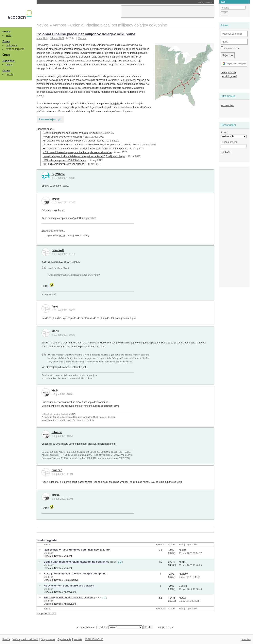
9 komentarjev (47, 119)
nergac (182, 550)
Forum (6, 41)
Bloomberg (42, 45)
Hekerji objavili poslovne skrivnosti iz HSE (65, 137)
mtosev (57, 432)
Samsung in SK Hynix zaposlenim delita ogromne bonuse (83, 2)
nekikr (182, 562)
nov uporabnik (228, 73)
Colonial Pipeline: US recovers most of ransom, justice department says (80, 406)
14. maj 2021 (57, 38)
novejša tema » (165, 627)
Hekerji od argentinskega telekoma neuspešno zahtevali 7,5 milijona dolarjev (84, 156)
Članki (6, 55)
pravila (9, 74)
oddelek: (121, 627)
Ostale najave (71, 580)
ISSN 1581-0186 (94, 639)
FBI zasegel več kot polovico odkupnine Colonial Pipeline (73, 141)
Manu (55, 331)
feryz (55, 306)
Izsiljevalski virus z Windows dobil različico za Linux (77, 550)
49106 (56, 199)
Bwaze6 (57, 470)
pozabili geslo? (229, 76)
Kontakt (78, 639)
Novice (6, 32)
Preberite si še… (46, 129)
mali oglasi (12, 45)
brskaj (9, 65)
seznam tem (227, 105)
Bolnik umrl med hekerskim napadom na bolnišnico (76, 562)
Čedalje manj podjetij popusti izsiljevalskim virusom (70, 133)
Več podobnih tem (46, 614)
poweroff (58, 250)
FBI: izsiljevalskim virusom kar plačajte (63, 164)
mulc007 (183, 574)
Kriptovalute (70, 592)
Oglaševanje (64, 639)
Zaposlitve (8, 61)
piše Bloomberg (54, 53)
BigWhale (58, 174)
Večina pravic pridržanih (25, 639)
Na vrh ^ (246, 639)
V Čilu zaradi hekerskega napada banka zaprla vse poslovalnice (77, 152)
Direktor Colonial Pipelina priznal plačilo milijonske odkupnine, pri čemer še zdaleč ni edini (91, 145)
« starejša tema (86, 627)
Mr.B (55, 390)
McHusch (48, 553)
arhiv (9, 35)
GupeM (183, 586)
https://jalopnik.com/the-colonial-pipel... (67, 367)
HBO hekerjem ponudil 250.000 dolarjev (64, 160)
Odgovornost (48, 639)
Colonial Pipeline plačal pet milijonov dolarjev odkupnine (86, 34)
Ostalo (6, 71)
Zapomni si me (230, 48)
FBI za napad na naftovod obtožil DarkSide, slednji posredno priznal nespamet (85, 149)
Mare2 (182, 598)
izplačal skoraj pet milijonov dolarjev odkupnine (99, 49)
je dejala (114, 104)
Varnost (82, 38)
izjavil (76, 262)
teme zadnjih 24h (15, 49)
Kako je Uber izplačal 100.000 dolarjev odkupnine (75, 574)
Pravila (6, 639)
